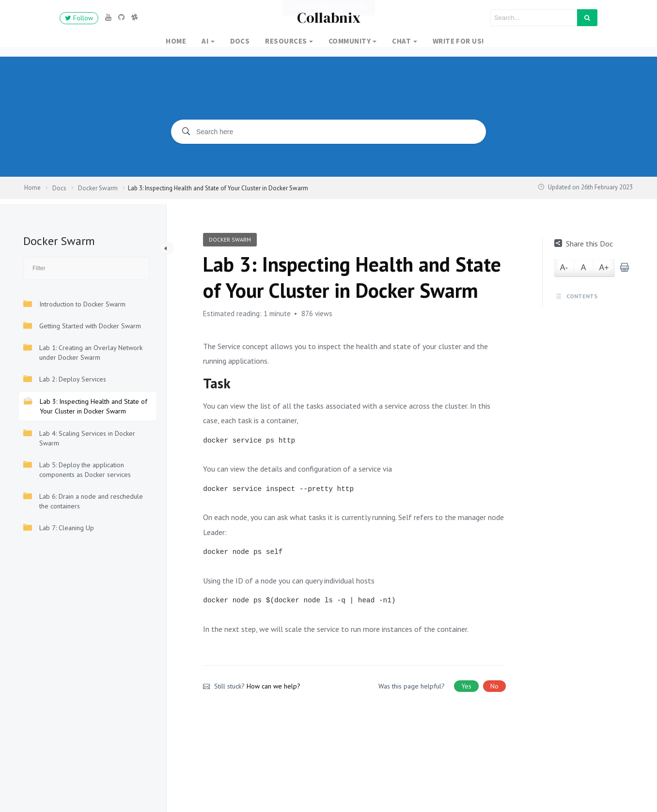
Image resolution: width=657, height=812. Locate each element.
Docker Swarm (230, 239)
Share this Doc (584, 244)
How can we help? (274, 686)
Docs (240, 41)
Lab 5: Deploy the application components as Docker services (77, 469)
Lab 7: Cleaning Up (59, 528)
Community (350, 41)
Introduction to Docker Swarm (74, 304)
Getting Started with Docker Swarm (82, 326)
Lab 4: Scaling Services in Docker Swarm (79, 438)
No (494, 686)
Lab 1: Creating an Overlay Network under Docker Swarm (83, 352)
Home (176, 41)
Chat (401, 41)
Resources (286, 41)
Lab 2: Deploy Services (65, 379)
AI (205, 41)
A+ (604, 268)
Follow (79, 18)
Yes (466, 686)
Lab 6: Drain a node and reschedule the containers (83, 501)
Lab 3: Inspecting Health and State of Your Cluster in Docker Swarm (86, 406)
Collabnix (329, 18)
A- (564, 268)
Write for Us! (458, 41)
